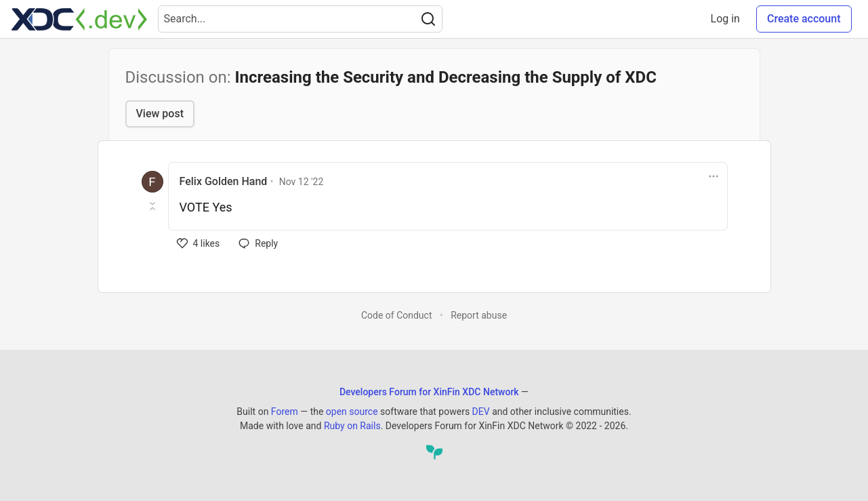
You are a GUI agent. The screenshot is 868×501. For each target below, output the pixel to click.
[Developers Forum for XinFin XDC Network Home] (79, 19)
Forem (285, 412)
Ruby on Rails (352, 426)
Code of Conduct (397, 315)
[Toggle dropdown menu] (714, 176)
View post (160, 114)
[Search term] (300, 19)
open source (352, 412)
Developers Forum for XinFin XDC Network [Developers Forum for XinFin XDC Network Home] (429, 392)
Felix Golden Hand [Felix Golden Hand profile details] (224, 181)
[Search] (428, 19)
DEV (481, 412)
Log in (725, 19)
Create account (804, 19)
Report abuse (479, 315)
